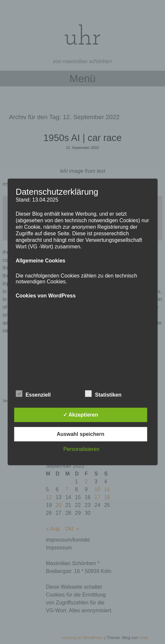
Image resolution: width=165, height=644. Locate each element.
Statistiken (103, 394)
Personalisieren (81, 449)
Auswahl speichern (81, 434)
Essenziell (33, 394)
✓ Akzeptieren (81, 415)
